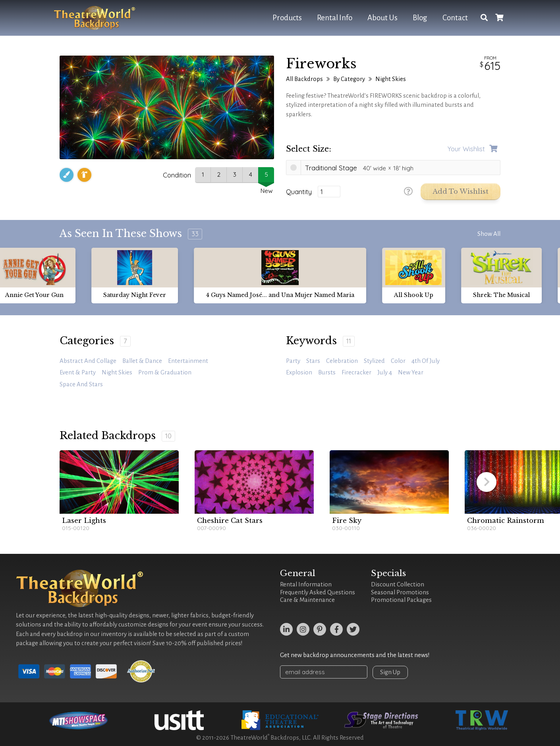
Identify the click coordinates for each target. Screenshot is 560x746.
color (398, 361)
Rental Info (335, 18)
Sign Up (390, 672)
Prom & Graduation (165, 372)
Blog (420, 18)
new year (411, 372)
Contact (455, 18)
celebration (342, 361)
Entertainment (188, 361)
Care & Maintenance (307, 600)
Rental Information (306, 584)
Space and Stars (81, 384)
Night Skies (391, 79)
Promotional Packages (401, 600)
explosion (299, 372)
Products (287, 18)
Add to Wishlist (461, 192)
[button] (487, 482)
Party (293, 361)
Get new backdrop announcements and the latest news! (355, 655)
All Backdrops (304, 79)
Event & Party (78, 372)
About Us (382, 18)
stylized (374, 361)
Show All (489, 234)
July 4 (385, 372)
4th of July (426, 361)
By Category (349, 79)
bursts (327, 372)
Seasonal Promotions (400, 592)
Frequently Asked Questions (318, 592)
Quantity (299, 192)
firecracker (356, 372)
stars (313, 361)
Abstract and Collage (88, 361)
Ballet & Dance (142, 361)
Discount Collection (398, 584)
